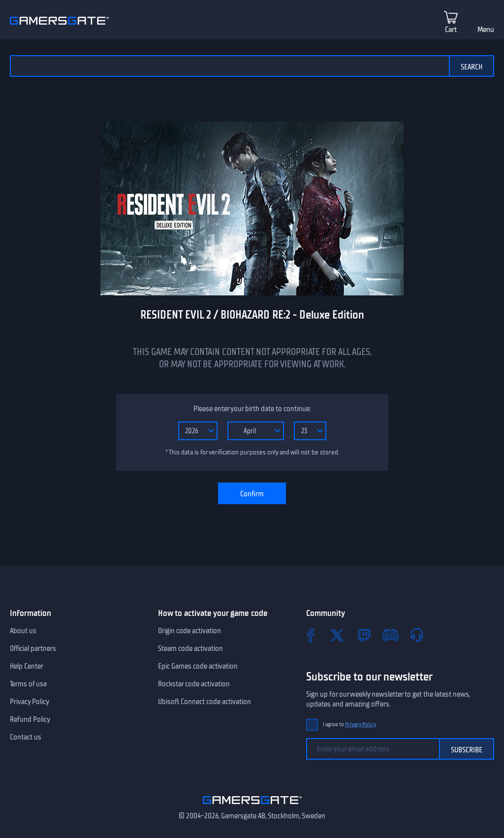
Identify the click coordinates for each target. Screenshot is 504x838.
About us (23, 631)
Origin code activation (189, 631)
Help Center (27, 666)
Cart (451, 30)
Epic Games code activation (198, 666)
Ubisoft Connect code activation (205, 702)
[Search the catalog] (229, 66)
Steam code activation (190, 648)
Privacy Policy (30, 702)
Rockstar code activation (194, 684)
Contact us (26, 737)
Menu (486, 30)
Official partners (33, 648)
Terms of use (28, 684)
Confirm (252, 494)
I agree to (349, 725)
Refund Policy (30, 719)
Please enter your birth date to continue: (252, 409)
